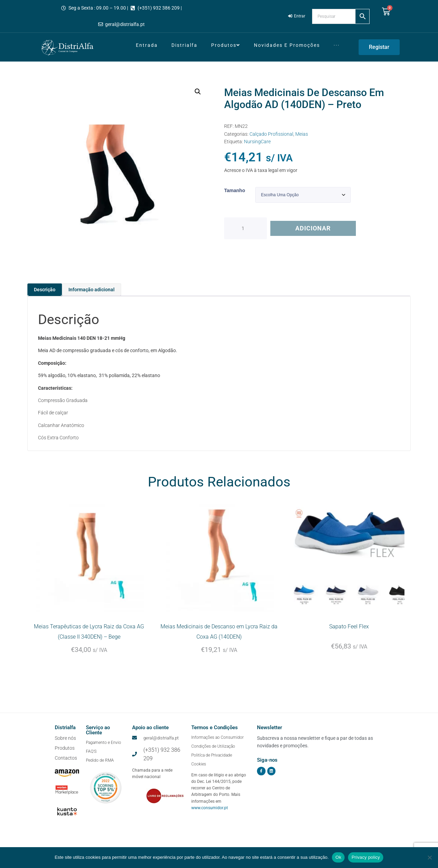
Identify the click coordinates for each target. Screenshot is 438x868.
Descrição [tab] (45, 290)
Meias (302, 134)
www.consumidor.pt (210, 819)
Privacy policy (366, 857)
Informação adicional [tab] (92, 290)
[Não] (429, 857)
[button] (198, 92)
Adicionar (313, 228)
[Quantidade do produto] (246, 228)
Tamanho (235, 190)
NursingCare (257, 142)
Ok (338, 857)
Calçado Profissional (271, 134)
